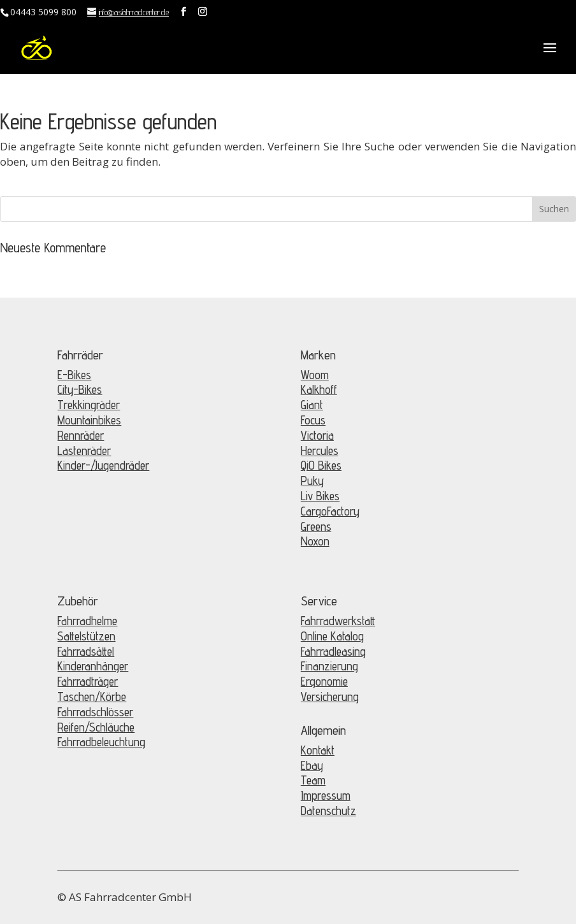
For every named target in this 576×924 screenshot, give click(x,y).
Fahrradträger (88, 681)
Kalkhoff (319, 389)
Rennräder (81, 435)
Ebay (312, 765)
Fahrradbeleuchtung (101, 742)
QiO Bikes (321, 465)
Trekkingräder (89, 405)
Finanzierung (329, 666)
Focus (313, 420)
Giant (312, 405)
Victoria (317, 435)
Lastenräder (84, 451)
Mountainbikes (89, 420)
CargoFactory (330, 511)
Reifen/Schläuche (96, 727)
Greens (316, 526)
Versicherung (330, 697)
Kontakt (318, 750)
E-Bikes (74, 375)
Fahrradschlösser (95, 712)
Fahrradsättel (86, 651)
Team (313, 780)
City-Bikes (80, 389)
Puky (312, 480)
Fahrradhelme (87, 621)
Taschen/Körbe (92, 697)
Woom (315, 375)
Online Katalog (332, 636)
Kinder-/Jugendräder (103, 465)
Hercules (320, 451)
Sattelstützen (86, 636)
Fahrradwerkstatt (338, 621)
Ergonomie (324, 681)
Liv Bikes (320, 496)
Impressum (326, 795)
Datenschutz (328, 811)
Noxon (315, 541)
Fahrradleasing (333, 651)
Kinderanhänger (93, 666)
